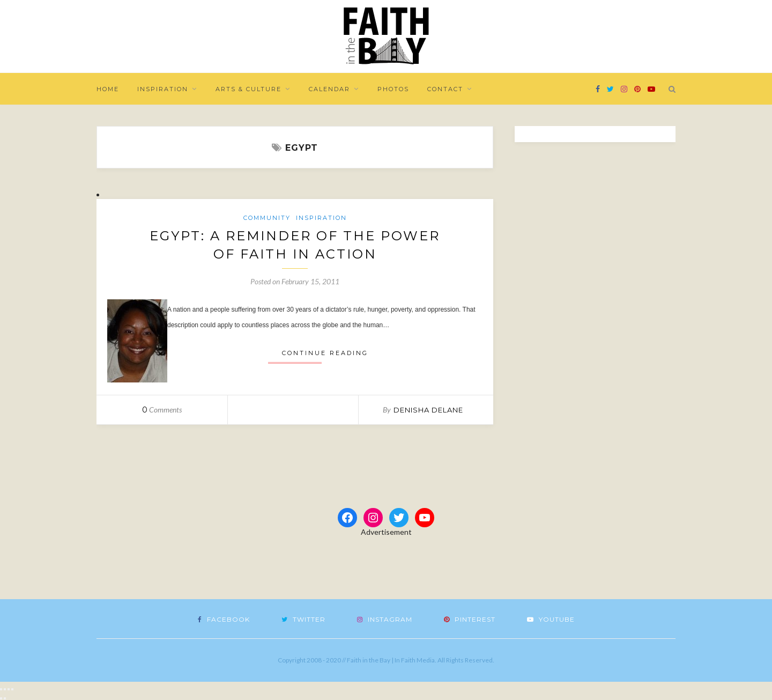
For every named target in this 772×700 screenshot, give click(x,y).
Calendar (329, 89)
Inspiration (163, 89)
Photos (393, 89)
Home (108, 89)
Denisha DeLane (428, 410)
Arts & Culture (248, 89)
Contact (445, 89)
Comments (162, 410)
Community (267, 218)
